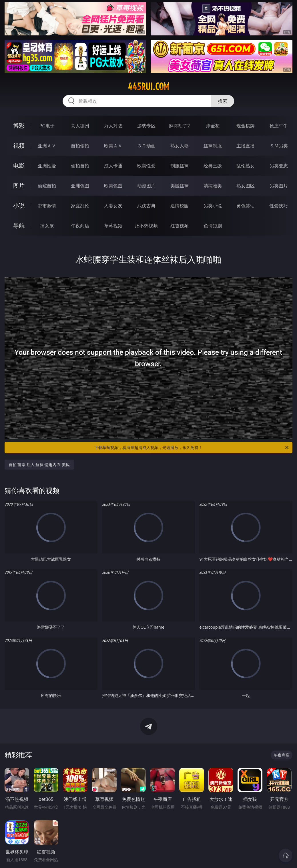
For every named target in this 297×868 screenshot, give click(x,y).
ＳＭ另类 (279, 146)
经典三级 (213, 166)
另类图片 (279, 186)
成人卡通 (113, 166)
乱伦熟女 (246, 166)
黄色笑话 (246, 206)
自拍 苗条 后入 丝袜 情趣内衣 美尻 (39, 465)
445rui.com (148, 87)
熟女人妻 (180, 146)
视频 (19, 146)
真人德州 (80, 126)
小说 (19, 206)
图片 (19, 186)
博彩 (19, 126)
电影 (19, 166)
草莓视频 (113, 226)
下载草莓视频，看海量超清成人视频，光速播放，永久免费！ (192, 448)
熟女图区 (246, 186)
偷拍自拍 (80, 166)
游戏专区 (146, 126)
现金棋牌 (246, 126)
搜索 (223, 101)
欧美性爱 (146, 166)
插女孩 (47, 226)
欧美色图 (113, 186)
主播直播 (246, 146)
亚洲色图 (80, 186)
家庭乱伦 (80, 206)
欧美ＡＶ (113, 146)
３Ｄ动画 (146, 146)
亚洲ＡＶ (47, 146)
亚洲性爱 (47, 166)
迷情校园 (180, 206)
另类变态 (279, 166)
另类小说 (213, 206)
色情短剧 (213, 226)
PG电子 (47, 126)
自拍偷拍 (80, 146)
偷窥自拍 (47, 186)
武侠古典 (146, 206)
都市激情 (47, 206)
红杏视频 (180, 226)
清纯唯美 (213, 186)
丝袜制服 (213, 146)
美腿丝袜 (180, 186)
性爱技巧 (279, 206)
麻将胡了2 (179, 126)
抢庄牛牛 (279, 126)
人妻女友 (113, 206)
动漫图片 (146, 186)
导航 (19, 225)
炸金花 (213, 126)
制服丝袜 (180, 166)
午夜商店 (80, 226)
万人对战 (113, 126)
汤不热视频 (146, 226)
